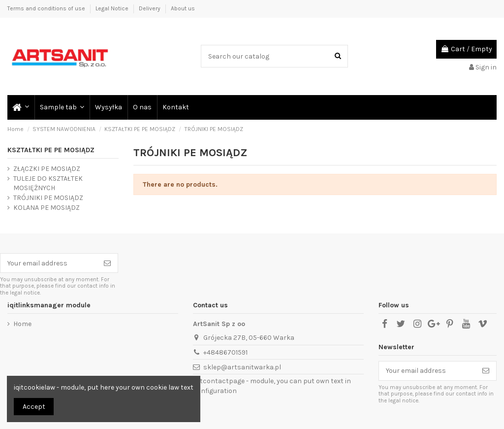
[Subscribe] (107, 263)
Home (22, 324)
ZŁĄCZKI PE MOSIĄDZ (47, 169)
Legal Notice (113, 8)
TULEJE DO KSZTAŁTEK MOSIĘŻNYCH (48, 183)
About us (183, 8)
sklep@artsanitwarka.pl (242, 367)
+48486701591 (225, 352)
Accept (34, 407)
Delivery (150, 8)
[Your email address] (49, 263)
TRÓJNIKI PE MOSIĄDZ (48, 198)
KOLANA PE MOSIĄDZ (47, 208)
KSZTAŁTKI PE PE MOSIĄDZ (51, 150)
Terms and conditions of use (47, 8)
